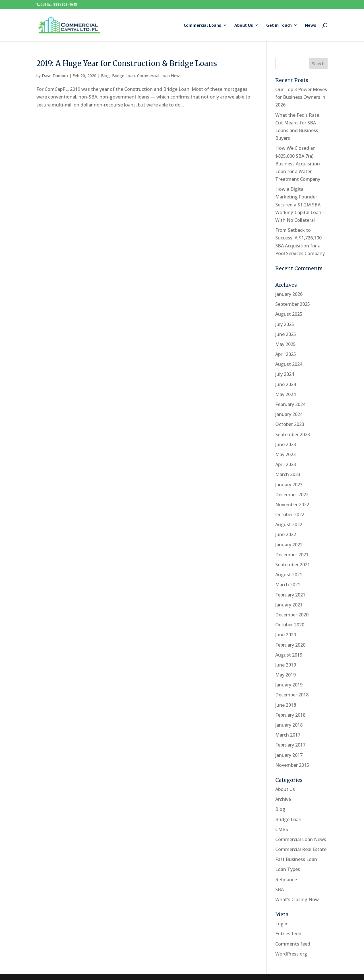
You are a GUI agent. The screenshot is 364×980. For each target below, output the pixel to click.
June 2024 (286, 384)
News (311, 25)
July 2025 (285, 324)
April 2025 (286, 354)
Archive (283, 799)
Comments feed (293, 944)
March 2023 (288, 474)
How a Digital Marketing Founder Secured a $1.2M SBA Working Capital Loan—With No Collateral (301, 205)
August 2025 (289, 314)
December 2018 (292, 695)
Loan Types (288, 869)
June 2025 (286, 334)
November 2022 (292, 505)
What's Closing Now (297, 899)
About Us (244, 25)
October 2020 (290, 625)
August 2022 (289, 524)
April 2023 (286, 464)
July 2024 (285, 374)
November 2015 (292, 765)
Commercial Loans (202, 25)
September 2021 (293, 565)
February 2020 (290, 645)
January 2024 (289, 414)
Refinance (286, 879)
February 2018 (290, 715)
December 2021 (292, 555)
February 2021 (290, 595)
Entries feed (288, 934)
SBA (280, 889)
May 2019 (286, 675)
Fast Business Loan (296, 859)
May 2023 (286, 454)
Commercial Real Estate (301, 849)
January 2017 (289, 755)
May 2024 (286, 394)
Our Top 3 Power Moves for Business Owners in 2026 (301, 97)
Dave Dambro (55, 76)
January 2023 (289, 485)
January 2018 (289, 725)
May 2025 (286, 344)
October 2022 (290, 514)
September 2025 (293, 304)
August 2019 (289, 655)
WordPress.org (291, 954)
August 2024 (289, 364)
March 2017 (288, 735)
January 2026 (289, 294)
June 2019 (286, 665)
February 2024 (290, 404)
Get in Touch (279, 25)
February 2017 (290, 745)
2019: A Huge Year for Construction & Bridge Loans (127, 63)
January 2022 (289, 545)
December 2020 (292, 615)
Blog (105, 76)
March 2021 (288, 585)
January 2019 (289, 685)
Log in (282, 924)
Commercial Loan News (159, 76)
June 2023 (286, 444)
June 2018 (286, 705)
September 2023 (293, 434)
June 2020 (286, 635)
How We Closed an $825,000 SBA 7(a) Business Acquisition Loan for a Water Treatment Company (298, 164)
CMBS (282, 829)
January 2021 (289, 605)
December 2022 (292, 495)
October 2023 (290, 424)
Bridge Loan (123, 76)
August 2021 (289, 575)
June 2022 (286, 534)
